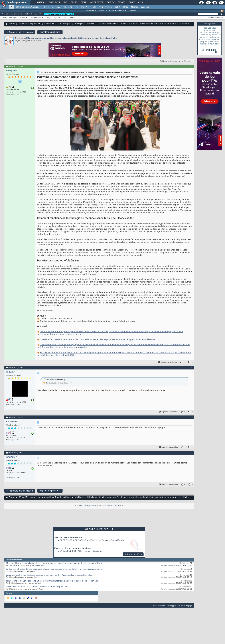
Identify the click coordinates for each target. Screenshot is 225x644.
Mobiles (134, 7)
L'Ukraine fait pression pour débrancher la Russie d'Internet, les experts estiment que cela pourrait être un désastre (97, 340)
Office (125, 7)
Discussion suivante (111, 506)
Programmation (105, 7)
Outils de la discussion (169, 61)
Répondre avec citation (167, 362)
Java (76, 7)
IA (53, 7)
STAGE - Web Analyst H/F (69, 537)
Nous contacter (159, 606)
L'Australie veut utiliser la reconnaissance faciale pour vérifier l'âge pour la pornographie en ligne (50, 575)
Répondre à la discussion (20, 32)
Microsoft (68, 7)
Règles (72, 18)
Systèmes (145, 7)
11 (184, 362)
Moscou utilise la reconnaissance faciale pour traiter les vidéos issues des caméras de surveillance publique (54, 563)
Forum (12, 24)
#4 (192, 452)
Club (141, 2)
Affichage (186, 61)
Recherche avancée (215, 18)
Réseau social (36, 18)
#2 (192, 367)
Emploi (110, 2)
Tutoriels (54, 2)
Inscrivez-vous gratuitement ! (59, 14)
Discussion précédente (88, 506)
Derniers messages (9, 18)
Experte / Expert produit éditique (73, 548)
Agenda (57, 18)
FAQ (65, 2)
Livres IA (132, 11)
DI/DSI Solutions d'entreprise (28, 7)
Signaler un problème (50, 32)
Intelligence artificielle (84, 24)
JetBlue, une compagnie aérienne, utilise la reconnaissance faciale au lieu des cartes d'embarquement (52, 581)
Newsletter (96, 2)
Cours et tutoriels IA (118, 11)
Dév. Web (85, 7)
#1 (192, 66)
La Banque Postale (71, 551)
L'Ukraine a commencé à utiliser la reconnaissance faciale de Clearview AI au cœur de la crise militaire (71, 38)
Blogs (74, 2)
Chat (83, 2)
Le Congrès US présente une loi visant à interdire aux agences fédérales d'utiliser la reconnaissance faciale (54, 569)
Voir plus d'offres (133, 554)
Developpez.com (173, 606)
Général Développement (30, 24)
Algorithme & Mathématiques (58, 24)
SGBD (117, 7)
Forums (41, 2)
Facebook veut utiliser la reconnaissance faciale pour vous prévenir (36, 587)
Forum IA (103, 11)
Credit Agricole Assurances (77, 540)
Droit (132, 2)
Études (121, 2)
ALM (58, 7)
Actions (23, 18)
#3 (192, 417)
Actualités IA (91, 11)
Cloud (46, 7)
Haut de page (187, 606)
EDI (94, 7)
